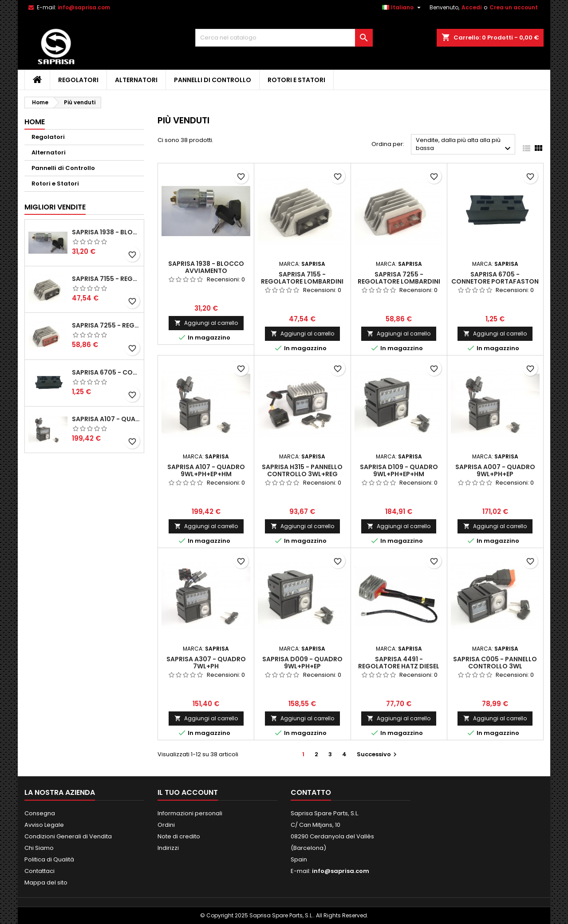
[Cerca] (284, 38)
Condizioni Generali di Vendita (68, 836)
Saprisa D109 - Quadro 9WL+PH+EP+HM (399, 470)
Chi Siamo (39, 848)
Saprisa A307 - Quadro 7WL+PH (206, 663)
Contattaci (39, 871)
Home (35, 122)
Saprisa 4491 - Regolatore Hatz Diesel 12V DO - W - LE (399, 666)
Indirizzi (168, 848)
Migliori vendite (55, 207)
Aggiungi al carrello (206, 323)
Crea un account (514, 7)
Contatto (311, 792)
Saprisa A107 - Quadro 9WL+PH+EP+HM (106, 419)
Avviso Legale (44, 825)
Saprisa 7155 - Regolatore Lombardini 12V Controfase (106, 279)
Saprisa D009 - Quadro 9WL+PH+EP (302, 663)
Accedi (471, 7)
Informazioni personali (190, 813)
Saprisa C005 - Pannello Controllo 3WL (495, 663)
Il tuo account (188, 792)
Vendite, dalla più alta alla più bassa (464, 145)
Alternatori (136, 80)
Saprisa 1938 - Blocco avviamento (106, 232)
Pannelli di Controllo (213, 80)
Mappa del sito (46, 883)
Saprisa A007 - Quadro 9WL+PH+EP (495, 470)
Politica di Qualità (49, 859)
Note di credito (179, 836)
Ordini (166, 825)
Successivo (378, 754)
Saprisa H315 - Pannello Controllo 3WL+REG (302, 470)
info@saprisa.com (84, 7)
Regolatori (78, 80)
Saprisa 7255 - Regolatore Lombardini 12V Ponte (106, 325)
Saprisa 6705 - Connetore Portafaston (106, 372)
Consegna (40, 813)
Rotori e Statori (296, 80)
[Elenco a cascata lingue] (402, 8)
